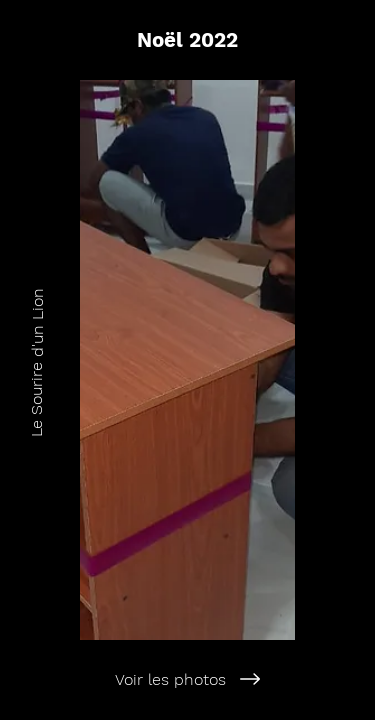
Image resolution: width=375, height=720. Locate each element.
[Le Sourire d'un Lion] (36, 360)
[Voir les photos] (187, 679)
